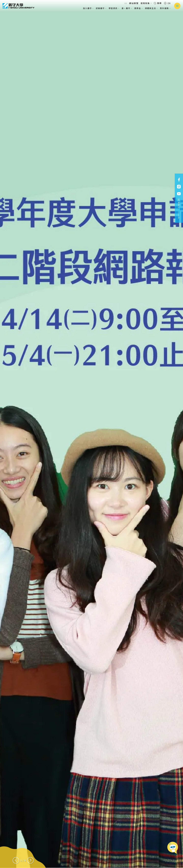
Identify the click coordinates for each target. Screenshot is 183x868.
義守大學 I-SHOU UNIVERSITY (18, 6)
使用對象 (146, 3)
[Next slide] (30, 860)
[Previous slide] (16, 860)
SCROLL (179, 209)
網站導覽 (134, 3)
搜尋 (158, 3)
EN (167, 3)
